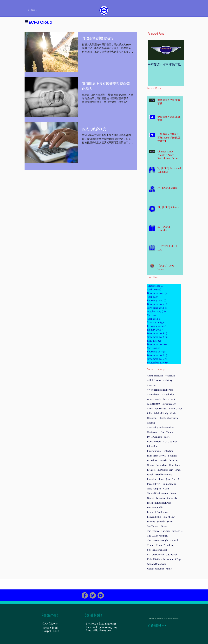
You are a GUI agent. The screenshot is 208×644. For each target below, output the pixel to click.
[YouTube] (101, 595)
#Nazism (152, 385)
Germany (173, 460)
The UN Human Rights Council (162, 540)
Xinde (169, 569)
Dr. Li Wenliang (155, 437)
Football (172, 456)
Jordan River (153, 484)
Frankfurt (152, 460)
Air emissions (169, 404)
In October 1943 (165, 470)
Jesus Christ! (173, 479)
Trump (151, 545)
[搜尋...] (45, 10)
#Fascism (170, 376)
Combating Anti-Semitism (160, 427)
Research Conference (158, 512)
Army (150, 409)
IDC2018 (151, 470)
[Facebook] (85, 595)
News (173, 493)
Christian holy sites (168, 418)
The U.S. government (158, 536)
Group (150, 465)
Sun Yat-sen (153, 526)
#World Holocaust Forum (160, 390)
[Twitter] (93, 595)
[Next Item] (178, 50)
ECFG (167, 437)
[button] (26, 21)
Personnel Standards (166, 498)
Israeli (150, 474)
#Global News (154, 380)
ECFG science (170, 441)
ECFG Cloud (40, 22)
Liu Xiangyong (169, 484)
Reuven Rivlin (154, 517)
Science (151, 522)
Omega (151, 498)
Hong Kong (175, 465)
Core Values (167, 432)
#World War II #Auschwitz (160, 394)
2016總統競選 (154, 404)
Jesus (162, 479)
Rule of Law (169, 517)
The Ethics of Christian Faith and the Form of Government (165, 531)
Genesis (163, 460)
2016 (173, 399)
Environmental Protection (160, 451)
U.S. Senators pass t (157, 550)
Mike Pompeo (154, 489)
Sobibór (161, 522)
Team (164, 526)
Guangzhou (161, 465)
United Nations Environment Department (165, 559)
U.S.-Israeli (172, 554)
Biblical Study (161, 413)
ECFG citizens (154, 441)
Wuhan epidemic (155, 569)
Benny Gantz (175, 409)
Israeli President (164, 474)
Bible (150, 413)
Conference (153, 432)
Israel (178, 470)
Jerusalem (152, 479)
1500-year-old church (158, 399)
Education (152, 446)
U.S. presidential (155, 554)
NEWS (166, 489)
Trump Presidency (165, 545)
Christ (173, 413)
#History (168, 380)
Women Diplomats (156, 564)
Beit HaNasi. (161, 409)
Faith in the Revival (157, 456)
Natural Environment (158, 493)
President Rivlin (155, 507)
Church (151, 423)
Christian (152, 418)
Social (170, 522)
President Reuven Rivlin (159, 503)
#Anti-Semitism (155, 376)
